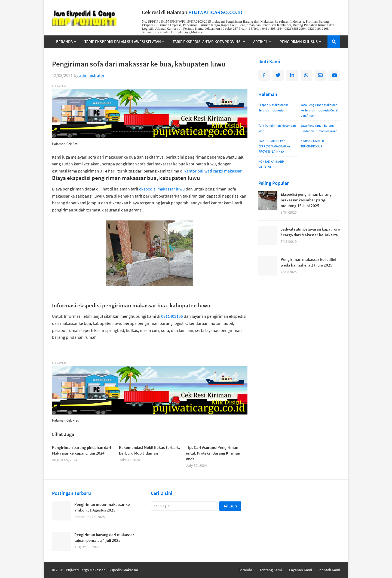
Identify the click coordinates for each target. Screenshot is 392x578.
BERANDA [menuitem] (64, 42)
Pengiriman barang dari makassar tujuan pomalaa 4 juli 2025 (104, 537)
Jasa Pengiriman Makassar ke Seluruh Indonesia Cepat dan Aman (319, 110)
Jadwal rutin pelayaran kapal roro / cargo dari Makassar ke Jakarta (310, 232)
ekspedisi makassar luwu (162, 189)
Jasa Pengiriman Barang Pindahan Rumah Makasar (319, 128)
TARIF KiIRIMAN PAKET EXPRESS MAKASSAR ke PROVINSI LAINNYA (274, 146)
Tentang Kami (271, 570)
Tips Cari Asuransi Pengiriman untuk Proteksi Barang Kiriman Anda (213, 453)
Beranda (245, 570)
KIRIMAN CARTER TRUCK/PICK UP (312, 143)
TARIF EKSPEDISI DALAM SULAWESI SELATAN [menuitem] (123, 42)
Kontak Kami (330, 570)
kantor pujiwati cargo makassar (213, 171)
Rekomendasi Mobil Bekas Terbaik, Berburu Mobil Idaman (149, 450)
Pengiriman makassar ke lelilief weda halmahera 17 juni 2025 (309, 262)
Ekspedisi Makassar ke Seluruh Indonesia (273, 108)
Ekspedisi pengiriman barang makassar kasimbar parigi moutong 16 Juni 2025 (306, 200)
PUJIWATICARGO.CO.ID (215, 12)
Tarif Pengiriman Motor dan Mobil (277, 128)
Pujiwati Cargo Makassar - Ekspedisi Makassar (102, 570)
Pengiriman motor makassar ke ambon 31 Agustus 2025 (102, 507)
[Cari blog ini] (184, 506)
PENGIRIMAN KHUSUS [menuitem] (299, 42)
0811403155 (172, 316)
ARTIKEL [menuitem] (261, 42)
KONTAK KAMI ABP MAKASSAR (271, 164)
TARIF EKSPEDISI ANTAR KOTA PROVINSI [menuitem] (207, 42)
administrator (92, 75)
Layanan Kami (301, 570)
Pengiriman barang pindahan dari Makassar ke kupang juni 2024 (82, 450)
